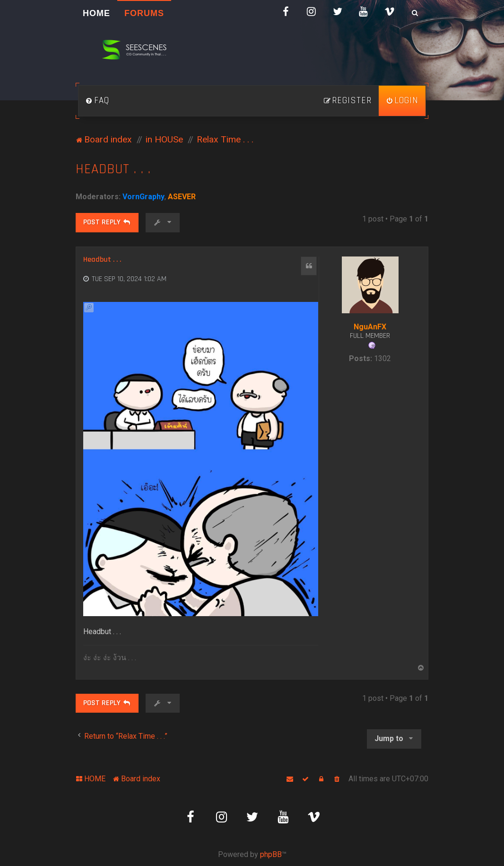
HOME (96, 13)
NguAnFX (370, 327)
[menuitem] (97, 101)
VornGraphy (143, 197)
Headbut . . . (113, 169)
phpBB (271, 854)
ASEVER (182, 197)
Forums (144, 13)
